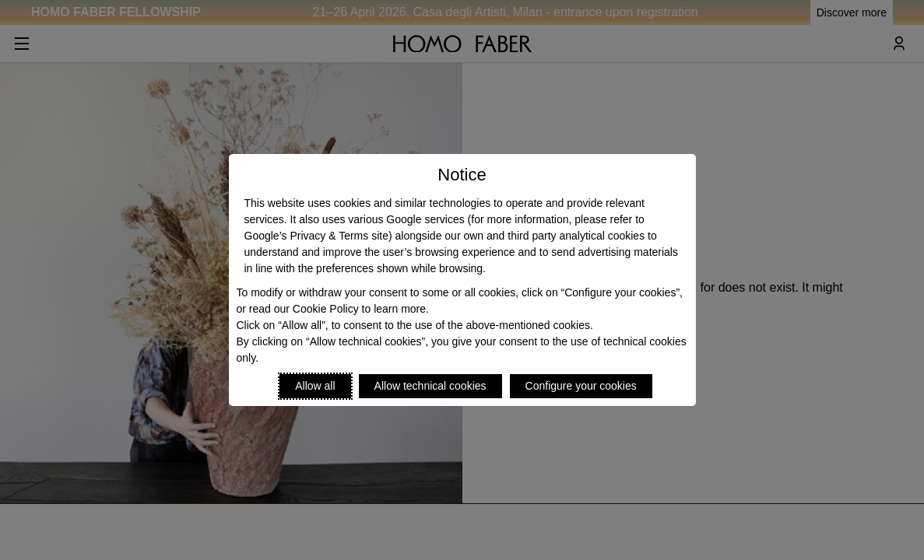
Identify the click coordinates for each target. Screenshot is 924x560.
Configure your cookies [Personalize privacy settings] (581, 386)
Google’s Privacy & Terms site (316, 236)
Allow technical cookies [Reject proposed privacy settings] (430, 386)
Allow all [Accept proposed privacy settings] (315, 386)
